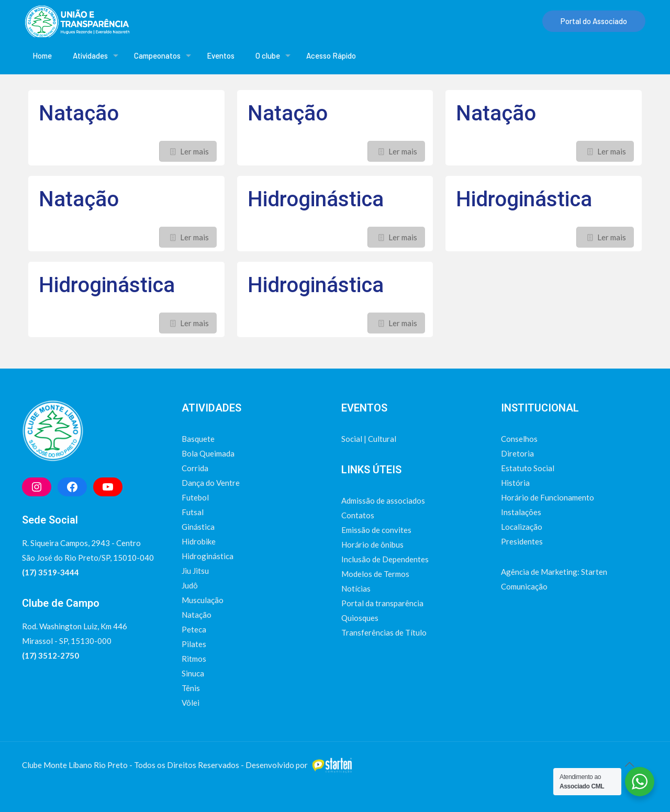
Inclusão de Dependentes (385, 559)
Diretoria (517, 453)
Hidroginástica (316, 199)
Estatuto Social (528, 468)
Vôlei (191, 703)
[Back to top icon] (629, 764)
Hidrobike (199, 541)
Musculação (203, 600)
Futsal (193, 512)
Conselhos (519, 439)
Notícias (356, 588)
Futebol (195, 497)
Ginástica (198, 527)
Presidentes (522, 541)
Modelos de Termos (375, 574)
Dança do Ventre (211, 483)
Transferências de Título (384, 632)
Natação (79, 113)
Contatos (358, 515)
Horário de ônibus (372, 544)
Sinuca (193, 673)
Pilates (194, 644)
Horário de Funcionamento (548, 497)
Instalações (521, 512)
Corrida (195, 468)
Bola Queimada (208, 453)
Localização (522, 527)
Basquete (198, 439)
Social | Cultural (369, 439)
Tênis (191, 688)
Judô (190, 585)
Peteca (194, 629)
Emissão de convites (376, 530)
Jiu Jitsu (195, 571)
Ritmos (194, 659)
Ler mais (194, 151)
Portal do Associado (594, 21)
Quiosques (360, 618)
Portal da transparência (382, 603)
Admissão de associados (383, 500)
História (515, 483)
